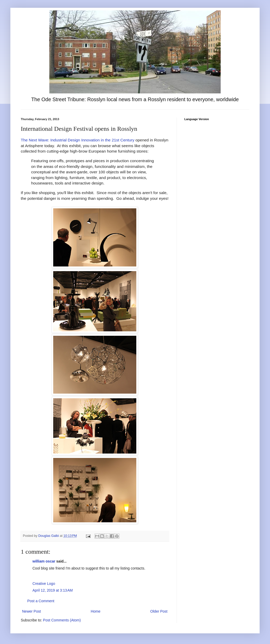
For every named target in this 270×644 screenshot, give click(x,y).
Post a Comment (41, 601)
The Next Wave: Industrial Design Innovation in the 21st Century (77, 140)
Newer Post (31, 611)
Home (95, 611)
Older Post (159, 611)
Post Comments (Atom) (62, 620)
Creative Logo (44, 584)
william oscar (44, 561)
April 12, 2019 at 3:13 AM (53, 590)
